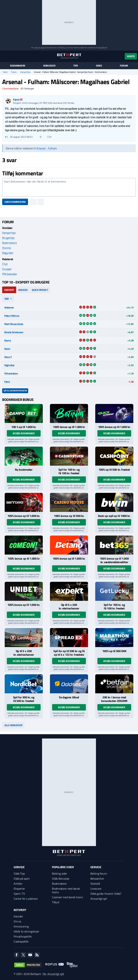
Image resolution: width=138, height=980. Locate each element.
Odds (99, 66)
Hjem (5, 72)
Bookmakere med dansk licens (66, 890)
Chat (5, 264)
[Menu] (4, 56)
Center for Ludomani (26, 899)
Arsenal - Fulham (47, 148)
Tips (76, 66)
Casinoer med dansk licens (67, 897)
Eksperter (19, 889)
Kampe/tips (25, 72)
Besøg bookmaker (24, 433)
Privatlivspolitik (23, 936)
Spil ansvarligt (40, 48)
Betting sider (59, 874)
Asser (7, 349)
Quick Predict (40, 290)
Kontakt (18, 916)
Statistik (95, 884)
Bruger (23, 290)
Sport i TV (19, 894)
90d (7, 299)
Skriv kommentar (15, 202)
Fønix (7, 382)
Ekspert (9, 290)
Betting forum (99, 874)
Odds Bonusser (61, 879)
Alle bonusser (13, 725)
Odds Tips (19, 874)
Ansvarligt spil (99, 899)
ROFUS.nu (63, 48)
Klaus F (8, 357)
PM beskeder (10, 274)
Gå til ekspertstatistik (15, 391)
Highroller (9, 365)
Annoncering (21, 926)
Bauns (8, 340)
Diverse (7, 248)
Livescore (96, 889)
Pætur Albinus (12, 316)
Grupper (7, 269)
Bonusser (49, 66)
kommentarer (10, 89)
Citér (48, 137)
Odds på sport (22, 879)
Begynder (8, 253)
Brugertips (8, 238)
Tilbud (55, 902)
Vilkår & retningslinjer (27, 931)
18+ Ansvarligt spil (53, 974)
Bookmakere (18, 66)
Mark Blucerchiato (14, 324)
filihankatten (11, 373)
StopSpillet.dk (103, 48)
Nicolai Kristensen (14, 332)
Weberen (9, 307)
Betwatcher (97, 879)
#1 (6, 137)
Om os (17, 921)
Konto (131, 56)
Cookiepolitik (21, 941)
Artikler (18, 884)
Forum (124, 66)
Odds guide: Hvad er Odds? (106, 894)
